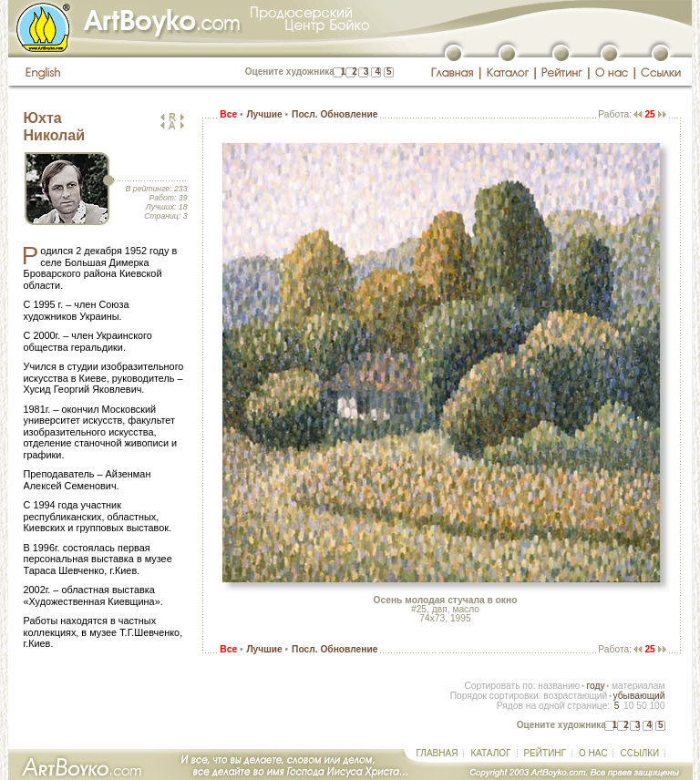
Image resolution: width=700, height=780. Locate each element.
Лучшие (264, 114)
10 (628, 706)
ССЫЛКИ (639, 753)
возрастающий (575, 696)
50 (641, 706)
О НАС (593, 753)
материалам (638, 686)
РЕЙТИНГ (545, 753)
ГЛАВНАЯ (437, 753)
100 (657, 706)
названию (559, 686)
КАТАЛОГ (490, 753)
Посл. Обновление (335, 114)
